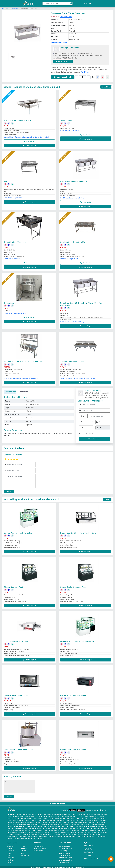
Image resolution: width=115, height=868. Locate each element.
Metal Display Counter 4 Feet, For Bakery (77, 640)
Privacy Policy (38, 850)
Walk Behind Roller (69, 813)
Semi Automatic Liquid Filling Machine (35, 831)
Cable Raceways (37, 829)
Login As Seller (64, 861)
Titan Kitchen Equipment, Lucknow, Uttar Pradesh (21, 377)
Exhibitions (11, 859)
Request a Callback (62, 76)
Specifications (10, 391)
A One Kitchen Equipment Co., (71, 130)
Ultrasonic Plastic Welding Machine (53, 829)
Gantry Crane (42, 825)
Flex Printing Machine (31, 823)
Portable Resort (16, 819)
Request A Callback (57, 803)
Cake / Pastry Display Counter (23, 827)
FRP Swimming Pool (83, 833)
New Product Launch (66, 857)
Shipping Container (35, 821)
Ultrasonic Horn (26, 829)
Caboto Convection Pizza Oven (17, 694)
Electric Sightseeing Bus (72, 835)
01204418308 (89, 845)
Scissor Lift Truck (37, 817)
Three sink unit (66, 119)
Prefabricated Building (91, 819)
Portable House (74, 817)
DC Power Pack (76, 821)
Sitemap (10, 847)
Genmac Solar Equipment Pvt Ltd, (72, 321)
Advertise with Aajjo (65, 847)
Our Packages (64, 850)
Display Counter (82, 815)
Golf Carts (83, 835)
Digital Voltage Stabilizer (97, 823)
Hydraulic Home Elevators (96, 815)
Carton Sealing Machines (69, 815)
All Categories (26, 854)
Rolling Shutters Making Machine (80, 831)
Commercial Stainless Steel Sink (74, 180)
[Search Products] (43, 3)
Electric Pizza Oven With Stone (73, 694)
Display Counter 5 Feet (13, 586)
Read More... (85, 71)
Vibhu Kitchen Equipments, (13, 197)
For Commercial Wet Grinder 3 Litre (18, 749)
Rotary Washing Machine (64, 823)
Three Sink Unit (15, 7)
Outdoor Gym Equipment (56, 835)
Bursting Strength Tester (82, 825)
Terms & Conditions (40, 847)
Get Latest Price (66, 16)
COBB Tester (70, 825)
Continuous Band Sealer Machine (90, 829)
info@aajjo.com (89, 851)
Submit (9, 490)
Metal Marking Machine (53, 827)
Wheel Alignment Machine (18, 833)
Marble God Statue (66, 827)
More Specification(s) (59, 41)
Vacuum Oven (57, 821)
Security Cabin (64, 817)
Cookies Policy (38, 845)
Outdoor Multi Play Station (55, 813)
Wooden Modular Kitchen (61, 831)
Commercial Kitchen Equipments (97, 827)
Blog (9, 854)
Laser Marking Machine (29, 813)
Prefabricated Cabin (63, 819)
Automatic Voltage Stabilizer (16, 825)
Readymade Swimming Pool (39, 835)
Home (4, 7)
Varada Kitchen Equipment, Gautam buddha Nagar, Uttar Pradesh (27, 136)
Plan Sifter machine (14, 829)
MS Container (52, 819)
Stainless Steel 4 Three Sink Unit (17, 119)
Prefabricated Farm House (88, 817)
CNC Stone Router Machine (47, 823)
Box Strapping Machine (53, 815)
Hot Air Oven (66, 821)
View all (107, 498)
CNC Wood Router (17, 823)
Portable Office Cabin (77, 819)
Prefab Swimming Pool (69, 833)
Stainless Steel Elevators (51, 817)
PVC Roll (76, 827)
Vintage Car (91, 835)
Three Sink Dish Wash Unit (15, 241)
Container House (47, 821)
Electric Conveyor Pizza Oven (16, 640)
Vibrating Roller (81, 813)
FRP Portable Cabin (41, 819)
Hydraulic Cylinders (88, 821)
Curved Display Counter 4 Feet (73, 586)
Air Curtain (83, 827)
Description (23, 391)
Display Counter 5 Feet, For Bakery (18, 532)
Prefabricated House (22, 821)
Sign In (87, 3)
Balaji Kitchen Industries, (12, 258)
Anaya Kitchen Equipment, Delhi (15, 312)
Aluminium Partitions (24, 815)
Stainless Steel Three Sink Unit (73, 241)
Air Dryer (50, 831)
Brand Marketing (64, 854)
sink (6, 180)
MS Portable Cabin (28, 819)
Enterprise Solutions (66, 859)
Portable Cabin (41, 813)
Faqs (9, 861)
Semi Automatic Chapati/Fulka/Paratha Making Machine (44, 833)
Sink (8, 7)
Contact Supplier (64, 60)
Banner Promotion (65, 852)
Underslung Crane (31, 825)
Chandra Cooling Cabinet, (69, 258)
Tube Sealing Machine (93, 813)
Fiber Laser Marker (39, 827)
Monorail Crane (60, 825)
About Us (10, 845)
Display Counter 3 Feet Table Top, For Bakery (79, 532)
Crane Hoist (50, 825)
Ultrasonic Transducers (72, 829)
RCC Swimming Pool (23, 835)
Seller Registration (65, 845)
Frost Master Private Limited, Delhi (72, 197)
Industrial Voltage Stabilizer (81, 823)
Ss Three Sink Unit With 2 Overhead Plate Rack (23, 360)
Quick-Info (11, 857)
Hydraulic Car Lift (26, 817)
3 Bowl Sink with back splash (72, 360)
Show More (106, 86)
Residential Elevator (14, 817)
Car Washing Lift (96, 831)
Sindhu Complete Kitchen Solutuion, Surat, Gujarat (78, 377)
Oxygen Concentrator (24, 837)
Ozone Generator (37, 837)
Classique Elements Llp (70, 47)
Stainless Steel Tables (38, 815)
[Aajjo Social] (95, 809)
